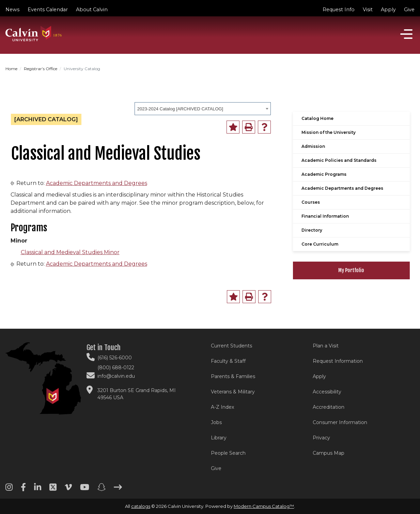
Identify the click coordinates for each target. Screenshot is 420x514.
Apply (388, 10)
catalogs (141, 506)
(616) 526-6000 (115, 358)
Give (409, 10)
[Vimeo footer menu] (68, 489)
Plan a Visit (326, 346)
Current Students (231, 346)
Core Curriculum (320, 244)
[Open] (406, 34)
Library (219, 438)
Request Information (338, 361)
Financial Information (325, 216)
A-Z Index (222, 407)
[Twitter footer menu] (53, 489)
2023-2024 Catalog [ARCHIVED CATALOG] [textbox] (180, 109)
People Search (228, 453)
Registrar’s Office (41, 69)
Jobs (216, 422)
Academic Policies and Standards (339, 160)
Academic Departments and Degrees (97, 183)
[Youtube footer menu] (85, 489)
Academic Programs (324, 174)
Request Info (339, 10)
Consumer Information (340, 422)
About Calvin (92, 10)
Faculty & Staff (228, 361)
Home (11, 69)
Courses (311, 202)
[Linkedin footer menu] (38, 489)
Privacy (321, 438)
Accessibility (327, 392)
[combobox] (203, 109)
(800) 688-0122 (116, 368)
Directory (312, 230)
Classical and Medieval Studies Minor (70, 252)
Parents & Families (233, 376)
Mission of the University (329, 132)
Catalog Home (317, 118)
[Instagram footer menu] (9, 489)
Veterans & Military (233, 392)
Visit (368, 10)
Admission (313, 146)
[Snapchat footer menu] (102, 489)
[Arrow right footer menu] (118, 489)
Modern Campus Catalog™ (264, 506)
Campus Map (329, 453)
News (12, 10)
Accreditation (329, 407)
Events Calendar (48, 10)
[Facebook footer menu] (23, 489)
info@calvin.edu (116, 376)
